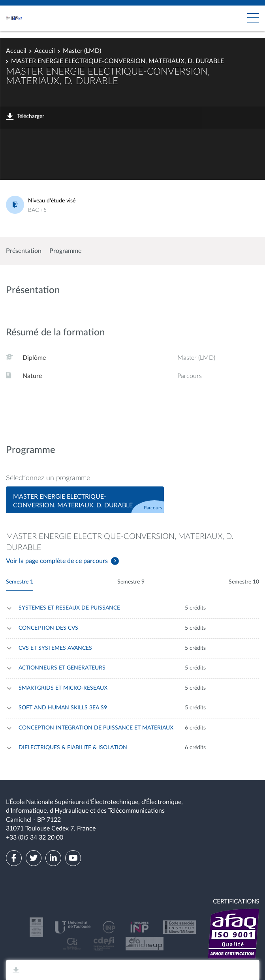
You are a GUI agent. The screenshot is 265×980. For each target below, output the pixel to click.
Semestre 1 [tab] (20, 582)
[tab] (85, 500)
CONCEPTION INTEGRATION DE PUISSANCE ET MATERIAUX (96, 728)
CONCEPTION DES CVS (48, 628)
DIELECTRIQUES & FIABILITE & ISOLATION (73, 748)
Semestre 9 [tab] (131, 582)
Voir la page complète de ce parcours (57, 561)
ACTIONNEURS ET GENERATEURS (62, 668)
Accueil (16, 51)
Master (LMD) (82, 51)
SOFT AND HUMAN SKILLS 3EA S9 (63, 708)
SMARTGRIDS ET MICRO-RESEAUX (63, 688)
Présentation (24, 251)
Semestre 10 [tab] (244, 582)
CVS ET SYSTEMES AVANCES (55, 648)
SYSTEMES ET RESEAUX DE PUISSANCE (69, 608)
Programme (65, 251)
